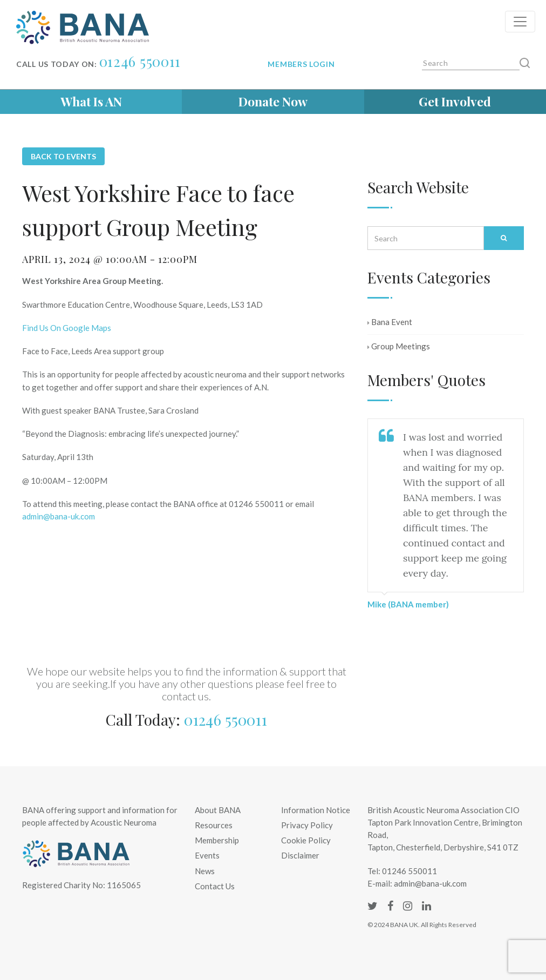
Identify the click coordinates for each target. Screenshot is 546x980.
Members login (301, 64)
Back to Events (63, 156)
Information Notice (316, 810)
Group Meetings (399, 346)
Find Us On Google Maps (67, 328)
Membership (217, 840)
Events (207, 855)
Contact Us (215, 886)
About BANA (218, 810)
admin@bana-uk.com (59, 516)
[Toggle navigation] (520, 22)
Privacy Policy (307, 825)
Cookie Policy (306, 840)
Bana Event (390, 322)
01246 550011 (140, 61)
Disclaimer (300, 855)
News (205, 871)
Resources (214, 825)
